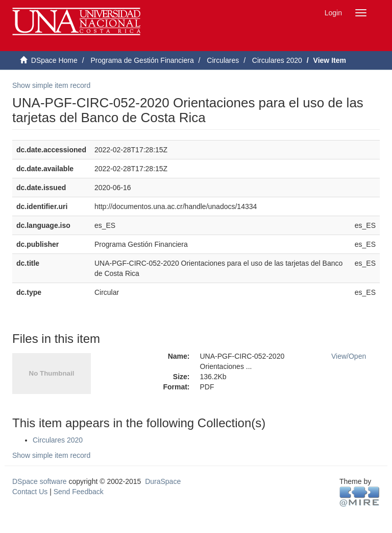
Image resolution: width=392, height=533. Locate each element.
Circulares (223, 60)
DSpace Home (54, 60)
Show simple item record (51, 85)
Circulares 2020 (277, 60)
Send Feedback (79, 492)
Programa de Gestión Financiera (142, 60)
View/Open (349, 356)
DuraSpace (163, 481)
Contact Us (30, 492)
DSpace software (40, 481)
